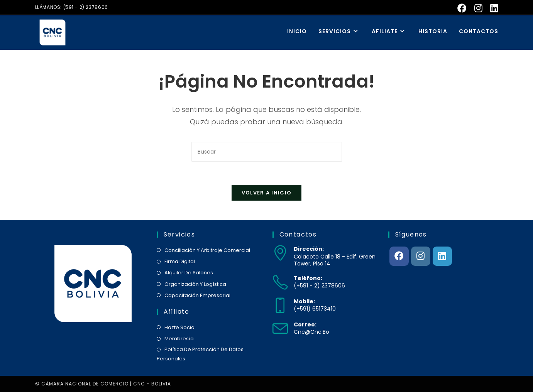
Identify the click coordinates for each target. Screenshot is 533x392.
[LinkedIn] (442, 256)
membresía (179, 339)
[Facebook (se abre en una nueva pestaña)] (462, 8)
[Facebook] (399, 256)
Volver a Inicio (267, 193)
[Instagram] (421, 256)
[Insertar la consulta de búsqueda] (267, 152)
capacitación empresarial (197, 295)
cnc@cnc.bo (311, 332)
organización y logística (195, 284)
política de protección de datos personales (200, 354)
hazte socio (179, 327)
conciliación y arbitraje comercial (207, 250)
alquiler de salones (189, 273)
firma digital (180, 261)
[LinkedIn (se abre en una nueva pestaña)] (492, 8)
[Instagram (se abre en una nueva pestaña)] (478, 8)
